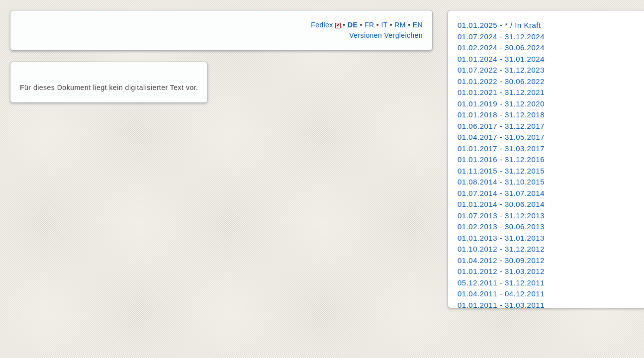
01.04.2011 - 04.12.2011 (501, 294)
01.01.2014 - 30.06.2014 (501, 204)
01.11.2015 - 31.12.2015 (501, 171)
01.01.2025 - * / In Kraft (499, 25)
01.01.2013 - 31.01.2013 (501, 238)
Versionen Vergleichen (386, 35)
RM (400, 25)
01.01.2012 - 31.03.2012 (501, 271)
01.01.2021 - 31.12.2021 (501, 92)
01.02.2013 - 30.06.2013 (501, 226)
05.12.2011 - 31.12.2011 (501, 283)
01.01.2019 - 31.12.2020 (501, 104)
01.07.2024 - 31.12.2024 (501, 37)
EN (418, 25)
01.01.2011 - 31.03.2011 (501, 305)
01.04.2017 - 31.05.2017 (501, 137)
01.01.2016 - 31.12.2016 (501, 159)
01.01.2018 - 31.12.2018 (501, 115)
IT (384, 25)
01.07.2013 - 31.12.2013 (501, 216)
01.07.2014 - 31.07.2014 (501, 193)
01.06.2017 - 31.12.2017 (501, 126)
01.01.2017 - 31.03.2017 (501, 148)
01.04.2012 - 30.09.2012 (501, 260)
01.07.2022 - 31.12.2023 (501, 70)
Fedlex (326, 25)
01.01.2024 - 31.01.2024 (501, 59)
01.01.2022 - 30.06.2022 (501, 81)
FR (369, 25)
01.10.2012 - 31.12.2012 (501, 249)
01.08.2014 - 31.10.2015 (501, 182)
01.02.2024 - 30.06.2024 (501, 47)
